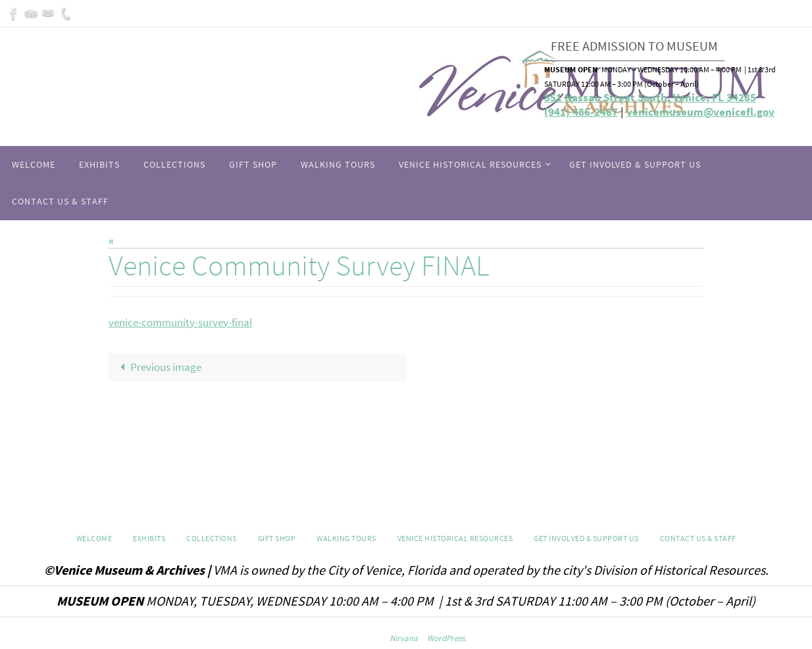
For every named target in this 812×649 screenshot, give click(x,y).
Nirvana (404, 638)
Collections (212, 538)
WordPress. (447, 638)
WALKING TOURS (346, 538)
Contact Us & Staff (698, 538)
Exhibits (149, 538)
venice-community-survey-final (180, 322)
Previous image (158, 367)
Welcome (94, 538)
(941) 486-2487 (581, 112)
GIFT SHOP (277, 538)
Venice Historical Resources (455, 538)
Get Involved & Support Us (586, 538)
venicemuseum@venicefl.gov (700, 112)
